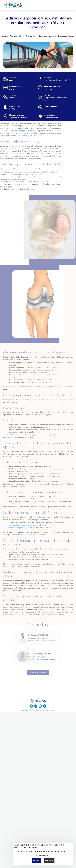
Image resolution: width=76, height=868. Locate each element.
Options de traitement (47, 36)
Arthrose (5, 36)
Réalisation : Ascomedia (45, 710)
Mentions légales (28, 710)
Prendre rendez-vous (38, 665)
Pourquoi (14, 36)
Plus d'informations (42, 856)
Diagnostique (31, 36)
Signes (22, 36)
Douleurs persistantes (66, 36)
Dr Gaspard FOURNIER (38, 628)
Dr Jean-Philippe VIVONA (40, 647)
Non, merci (49, 860)
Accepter (36, 860)
